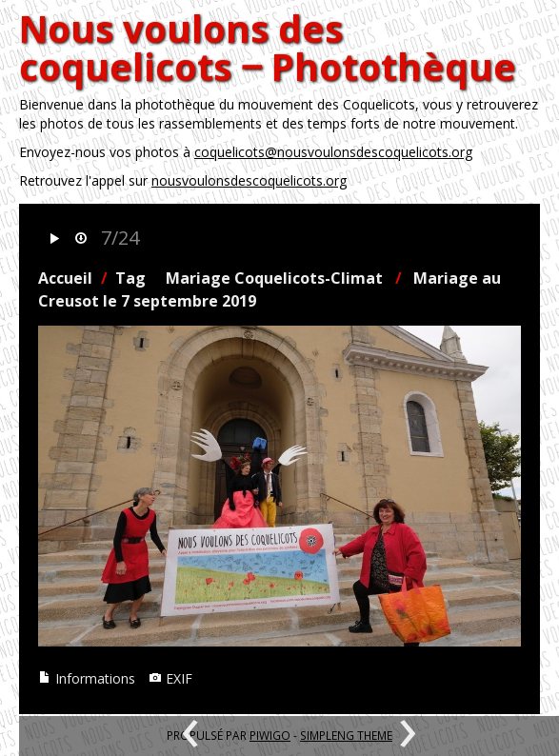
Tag (130, 278)
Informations (87, 678)
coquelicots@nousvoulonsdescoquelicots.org (333, 152)
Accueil (65, 278)
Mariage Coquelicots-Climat (274, 278)
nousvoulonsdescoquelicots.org (249, 180)
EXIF (170, 678)
